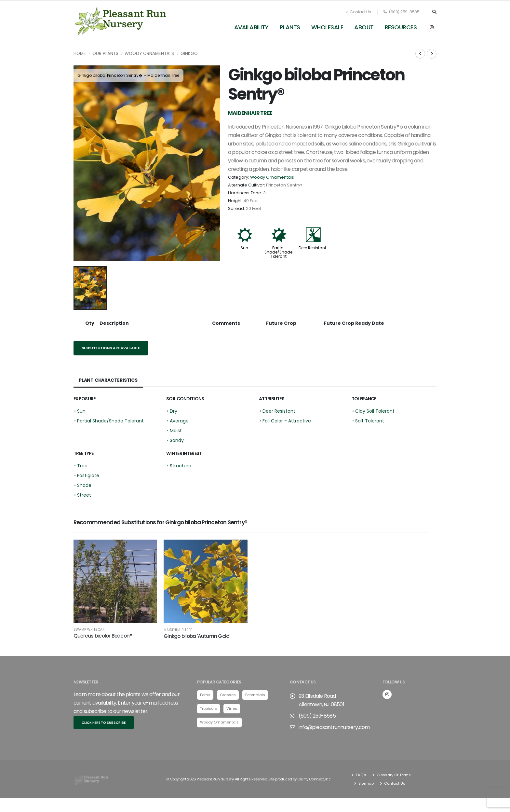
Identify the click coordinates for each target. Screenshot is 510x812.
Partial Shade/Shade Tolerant (278, 252)
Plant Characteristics (108, 380)
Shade (84, 485)
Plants (290, 27)
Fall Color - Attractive (287, 421)
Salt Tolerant (370, 421)
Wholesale (327, 27)
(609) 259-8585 (401, 12)
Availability (251, 27)
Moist (176, 431)
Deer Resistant (312, 248)
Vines (232, 709)
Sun (244, 248)
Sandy (177, 440)
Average (179, 421)
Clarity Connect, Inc (314, 779)
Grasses (228, 695)
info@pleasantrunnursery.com (334, 727)
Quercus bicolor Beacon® (103, 636)
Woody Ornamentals (149, 54)
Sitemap (366, 783)
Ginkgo (189, 54)
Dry (174, 411)
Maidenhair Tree (178, 630)
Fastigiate (88, 475)
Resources (401, 27)
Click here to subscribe (104, 723)
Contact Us (358, 12)
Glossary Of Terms (393, 775)
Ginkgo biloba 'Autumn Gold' (197, 636)
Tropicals (208, 709)
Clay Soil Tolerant (375, 411)
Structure (181, 466)
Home (80, 54)
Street (84, 495)
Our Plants (105, 54)
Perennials (255, 695)
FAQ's (361, 775)
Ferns (205, 695)
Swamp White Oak (89, 630)
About (364, 27)
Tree (82, 466)
